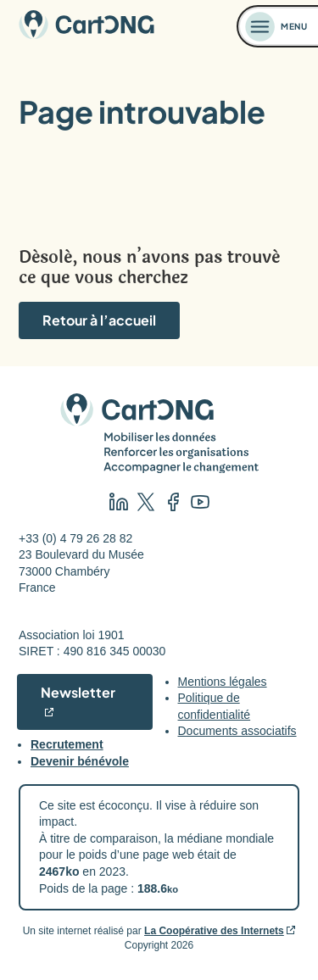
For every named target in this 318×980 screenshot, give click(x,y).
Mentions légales (223, 682)
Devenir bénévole (80, 761)
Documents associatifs (237, 731)
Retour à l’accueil (99, 320)
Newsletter (78, 692)
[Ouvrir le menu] (278, 26)
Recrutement (67, 744)
